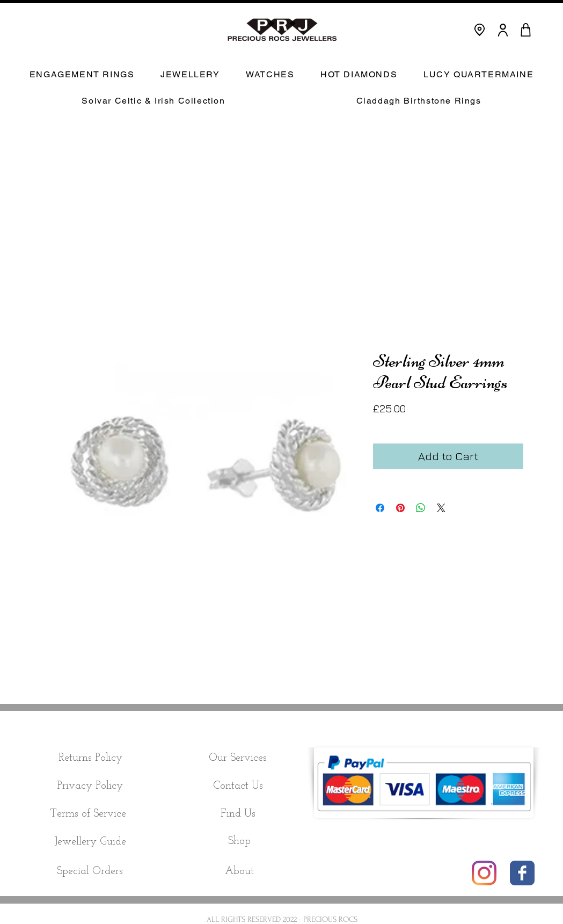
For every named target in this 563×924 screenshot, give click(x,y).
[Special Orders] (90, 871)
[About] (239, 871)
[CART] (526, 30)
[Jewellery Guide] (90, 842)
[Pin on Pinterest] (400, 508)
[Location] (480, 30)
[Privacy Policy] (90, 786)
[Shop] (240, 841)
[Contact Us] (238, 786)
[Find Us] (238, 814)
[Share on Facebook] (380, 508)
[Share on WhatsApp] (421, 508)
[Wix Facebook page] (522, 873)
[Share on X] (441, 508)
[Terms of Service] (88, 814)
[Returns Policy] (90, 758)
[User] (503, 30)
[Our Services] (238, 758)
